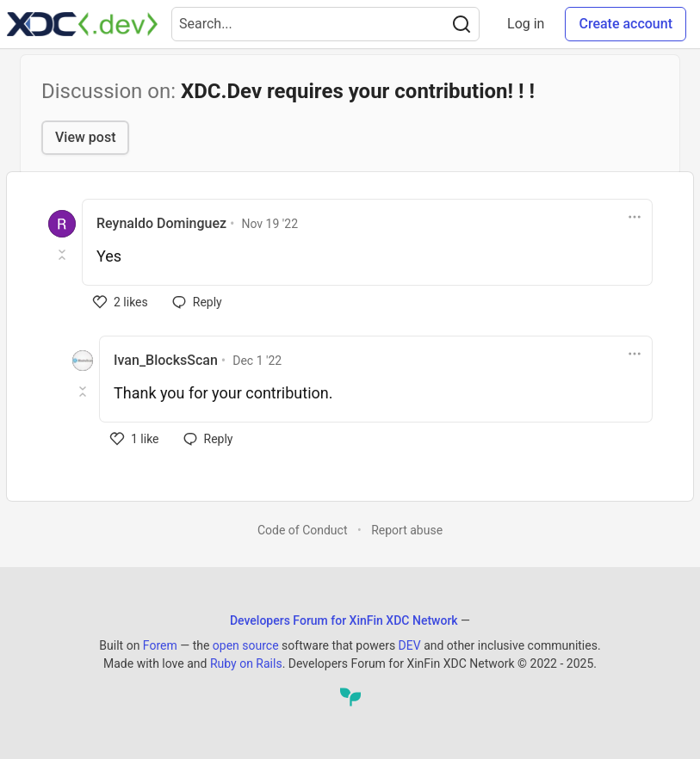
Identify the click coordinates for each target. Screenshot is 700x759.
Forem (160, 645)
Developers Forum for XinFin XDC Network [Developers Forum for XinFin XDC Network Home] (344, 620)
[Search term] (325, 24)
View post (85, 137)
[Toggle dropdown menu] (635, 217)
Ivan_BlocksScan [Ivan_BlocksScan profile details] (166, 360)
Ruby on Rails (246, 663)
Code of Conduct (303, 530)
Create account (626, 24)
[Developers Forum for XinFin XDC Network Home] (82, 24)
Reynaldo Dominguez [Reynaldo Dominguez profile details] (161, 223)
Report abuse (407, 530)
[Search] (462, 24)
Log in (526, 24)
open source (246, 645)
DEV (410, 645)
